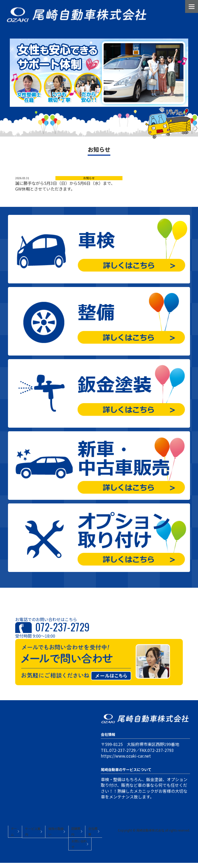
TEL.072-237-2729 (118, 750)
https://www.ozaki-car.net (126, 756)
